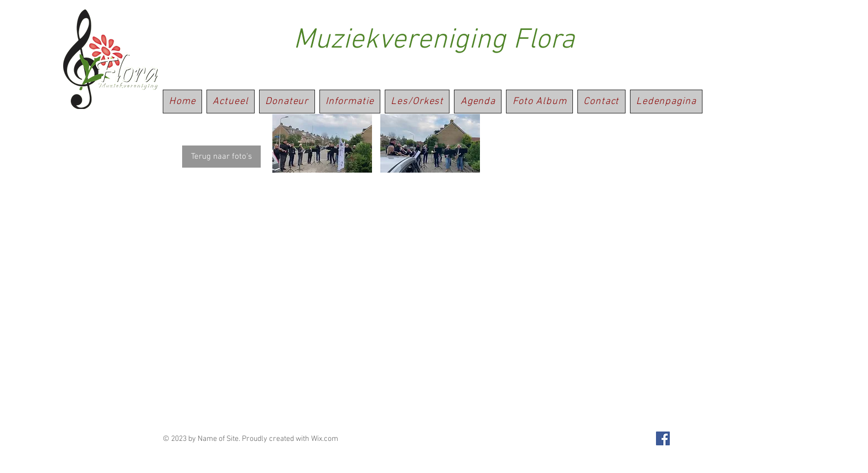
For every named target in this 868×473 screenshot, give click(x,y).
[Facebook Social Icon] (663, 438)
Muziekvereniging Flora (434, 41)
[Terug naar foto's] (221, 157)
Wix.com (325, 439)
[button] (322, 143)
